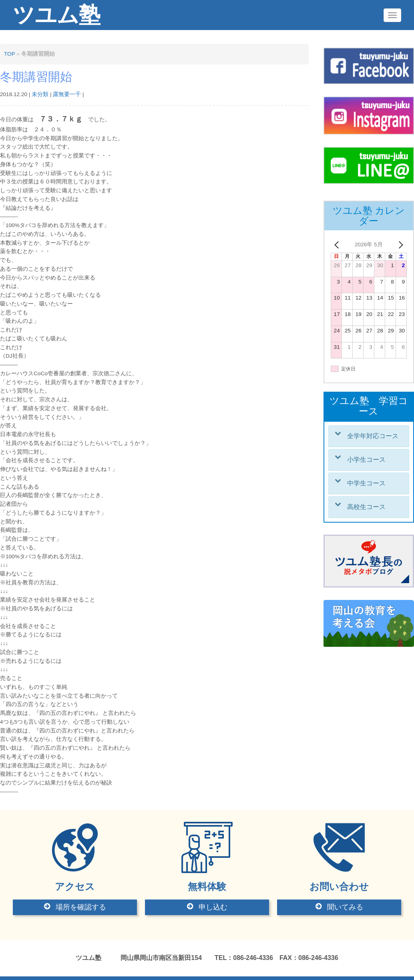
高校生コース (366, 507)
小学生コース (366, 460)
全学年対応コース (373, 436)
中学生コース (366, 483)
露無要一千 (67, 94)
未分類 (40, 94)
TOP (9, 54)
